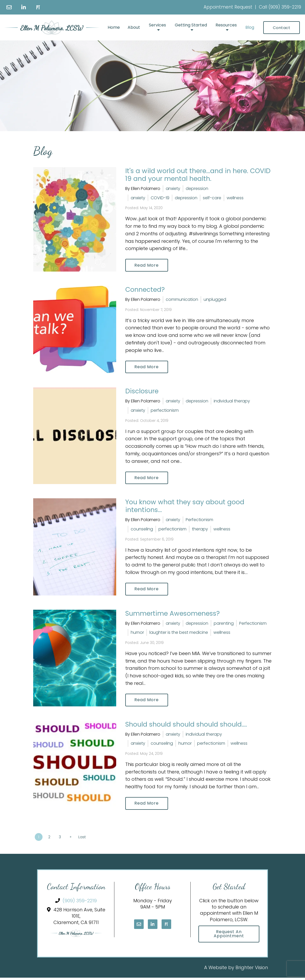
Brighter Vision (252, 970)
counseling (142, 530)
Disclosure (142, 392)
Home (114, 27)
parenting (224, 624)
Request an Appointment (229, 936)
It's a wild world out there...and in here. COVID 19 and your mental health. (198, 175)
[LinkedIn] (24, 7)
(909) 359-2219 (285, 7)
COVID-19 (160, 198)
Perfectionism (199, 521)
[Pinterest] (38, 7)
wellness (235, 198)
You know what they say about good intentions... (185, 507)
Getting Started (191, 25)
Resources (226, 25)
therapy (200, 530)
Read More (147, 265)
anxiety (173, 189)
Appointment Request (228, 7)
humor (137, 634)
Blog (250, 27)
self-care (212, 198)
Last (83, 839)
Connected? (145, 290)
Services (157, 25)
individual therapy (232, 402)
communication (182, 300)
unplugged (215, 300)
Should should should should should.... (186, 726)
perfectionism (165, 411)
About (134, 27)
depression (197, 189)
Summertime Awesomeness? (172, 615)
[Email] (9, 7)
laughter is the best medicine (179, 634)
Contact (282, 28)
